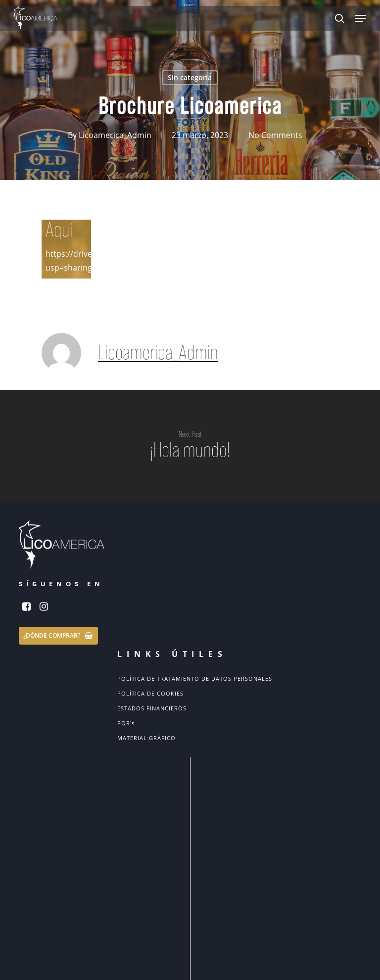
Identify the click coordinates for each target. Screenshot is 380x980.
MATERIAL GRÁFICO (146, 738)
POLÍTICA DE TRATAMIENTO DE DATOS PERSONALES (195, 678)
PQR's (126, 723)
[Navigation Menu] (361, 18)
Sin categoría (190, 77)
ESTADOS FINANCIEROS (152, 708)
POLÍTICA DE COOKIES (150, 693)
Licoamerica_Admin (115, 135)
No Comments (275, 135)
